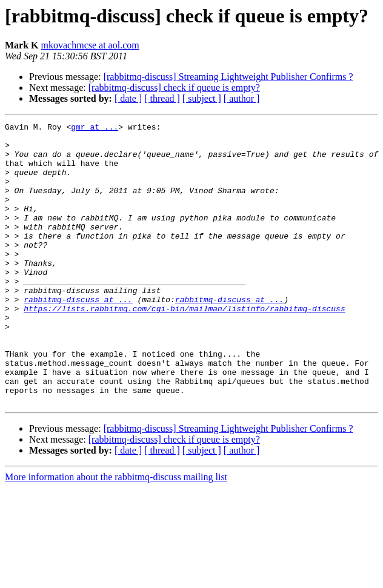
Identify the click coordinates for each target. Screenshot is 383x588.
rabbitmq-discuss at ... (78, 335)
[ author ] (242, 98)
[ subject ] (202, 98)
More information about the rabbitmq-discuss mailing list (116, 533)
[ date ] (128, 98)
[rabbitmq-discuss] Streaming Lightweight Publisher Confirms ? (228, 77)
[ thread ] (162, 98)
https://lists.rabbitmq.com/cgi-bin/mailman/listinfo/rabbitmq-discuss (184, 346)
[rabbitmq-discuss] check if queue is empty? (174, 88)
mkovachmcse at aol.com (90, 45)
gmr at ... (95, 128)
